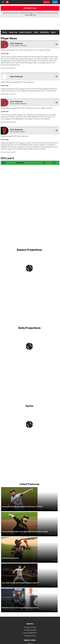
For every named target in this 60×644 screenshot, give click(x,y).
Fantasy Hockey (30, 633)
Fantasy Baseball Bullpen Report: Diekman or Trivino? (22, 504)
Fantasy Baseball (30, 627)
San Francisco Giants (17, 132)
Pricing (30, 641)
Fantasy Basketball (30, 630)
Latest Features (25, 32)
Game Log (13, 32)
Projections (44, 32)
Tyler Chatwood (16, 43)
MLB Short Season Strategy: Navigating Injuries (20, 605)
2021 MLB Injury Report (10, 555)
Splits (53, 32)
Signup (47, 2)
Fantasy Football (30, 624)
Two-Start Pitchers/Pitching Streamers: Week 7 (20, 580)
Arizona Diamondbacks (18, 46)
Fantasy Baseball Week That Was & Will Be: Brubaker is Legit (25, 529)
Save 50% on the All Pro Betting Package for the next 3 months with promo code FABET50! (30, 14)
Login (55, 2)
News (5, 32)
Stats (36, 32)
